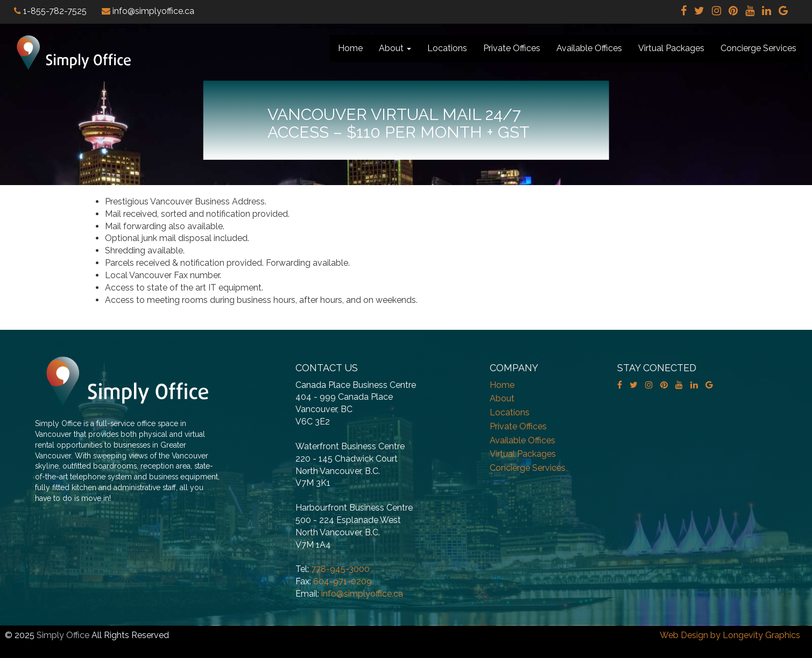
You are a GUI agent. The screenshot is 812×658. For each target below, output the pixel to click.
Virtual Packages (671, 48)
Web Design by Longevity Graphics (730, 635)
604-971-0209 (343, 581)
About (395, 48)
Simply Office (63, 635)
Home (350, 48)
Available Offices (589, 48)
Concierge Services (758, 48)
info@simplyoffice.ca (362, 594)
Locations (447, 48)
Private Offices (512, 48)
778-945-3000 (340, 569)
